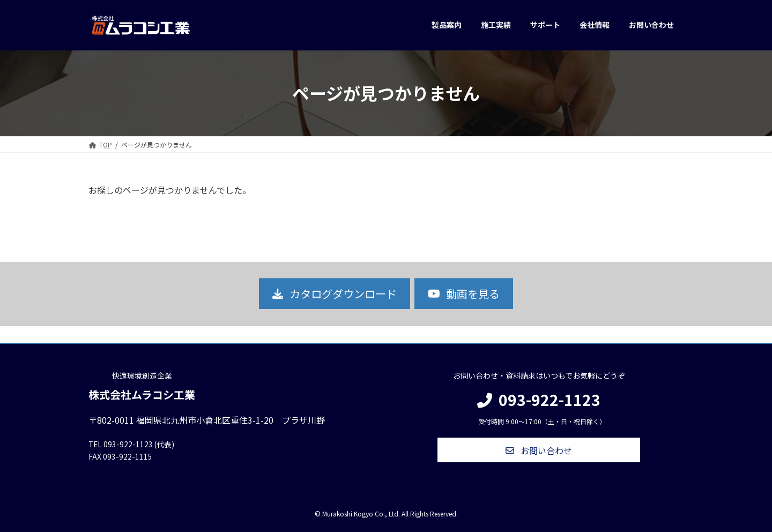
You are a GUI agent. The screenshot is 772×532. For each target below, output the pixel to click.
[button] (334, 294)
